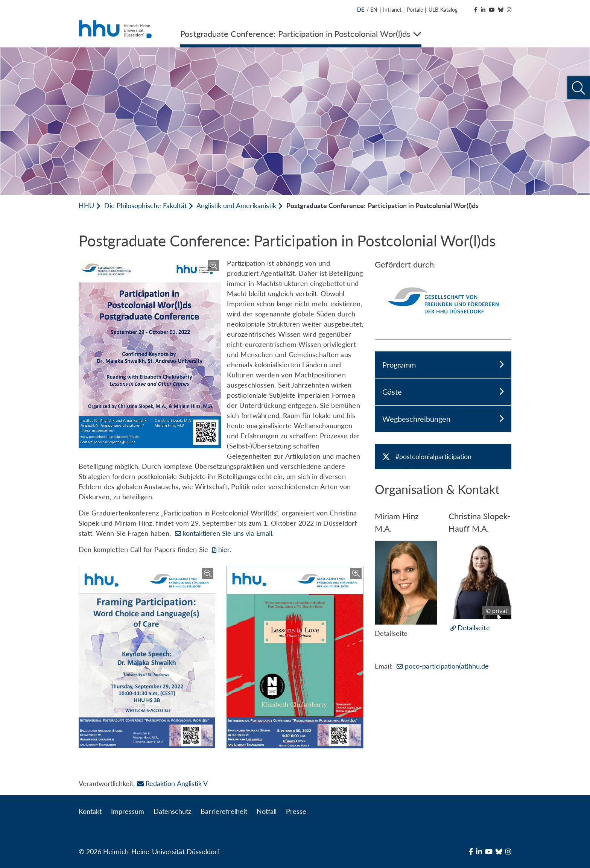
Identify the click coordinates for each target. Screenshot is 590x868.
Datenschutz (172, 811)
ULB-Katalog (443, 10)
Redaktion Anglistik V (172, 783)
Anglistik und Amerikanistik (236, 205)
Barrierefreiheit (224, 811)
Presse (296, 811)
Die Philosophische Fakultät (145, 205)
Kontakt (90, 811)
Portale (415, 10)
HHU (86, 205)
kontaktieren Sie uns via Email (227, 533)
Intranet (392, 10)
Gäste (443, 392)
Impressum (128, 811)
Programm (443, 365)
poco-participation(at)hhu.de (447, 666)
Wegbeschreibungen (443, 419)
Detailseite (474, 628)
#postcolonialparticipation (433, 456)
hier (224, 549)
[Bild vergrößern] (150, 353)
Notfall (267, 811)
